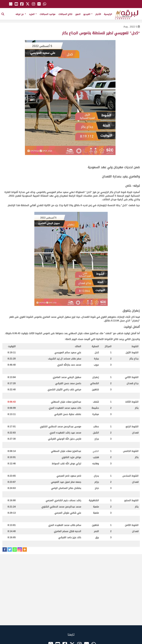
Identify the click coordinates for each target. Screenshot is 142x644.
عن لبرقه (21, 14)
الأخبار (98, 14)
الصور (78, 14)
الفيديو (88, 14)
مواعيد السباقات (48, 14)
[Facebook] (5, 549)
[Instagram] (20, 549)
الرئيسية (108, 14)
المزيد (33, 14)
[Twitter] (10, 549)
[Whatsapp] (15, 549)
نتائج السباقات (65, 14)
